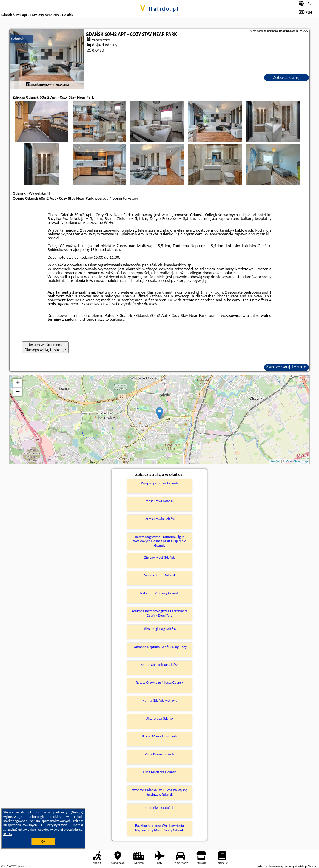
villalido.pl (159, 9)
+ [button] (18, 383)
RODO (8, 834)
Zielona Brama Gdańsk (159, 575)
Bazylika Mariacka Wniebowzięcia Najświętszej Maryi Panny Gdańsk (159, 828)
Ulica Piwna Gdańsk (159, 808)
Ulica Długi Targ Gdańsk (160, 629)
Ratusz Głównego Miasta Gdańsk (159, 683)
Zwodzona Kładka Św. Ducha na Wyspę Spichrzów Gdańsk (159, 792)
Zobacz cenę (286, 77)
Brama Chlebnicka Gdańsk (160, 665)
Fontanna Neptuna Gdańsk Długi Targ (159, 647)
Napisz (313, 866)
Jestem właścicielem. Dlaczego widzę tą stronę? (45, 347)
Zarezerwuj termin (286, 367)
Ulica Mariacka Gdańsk (159, 772)
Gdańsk (17, 39)
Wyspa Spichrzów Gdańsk (159, 483)
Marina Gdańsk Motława (160, 700)
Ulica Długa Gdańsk (159, 718)
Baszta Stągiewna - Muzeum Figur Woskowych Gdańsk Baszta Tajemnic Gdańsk (159, 541)
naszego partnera (110, 319)
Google (77, 812)
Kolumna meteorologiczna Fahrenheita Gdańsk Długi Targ (159, 613)
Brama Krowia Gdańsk (159, 519)
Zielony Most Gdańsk (160, 557)
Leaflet (275, 461)
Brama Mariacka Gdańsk (160, 736)
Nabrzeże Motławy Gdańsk (160, 593)
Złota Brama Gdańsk (160, 754)
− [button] (18, 392)
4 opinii (116, 198)
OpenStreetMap (297, 461)
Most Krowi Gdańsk (159, 501)
